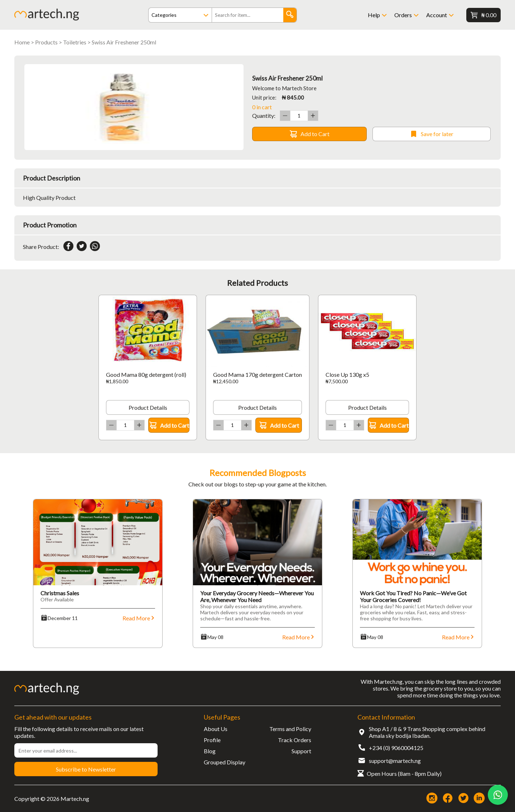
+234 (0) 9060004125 (396, 748)
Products (46, 42)
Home (22, 42)
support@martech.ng (395, 761)
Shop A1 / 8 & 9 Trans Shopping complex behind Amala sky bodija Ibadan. (427, 732)
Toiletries (75, 42)
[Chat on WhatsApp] (498, 795)
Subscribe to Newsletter (86, 769)
